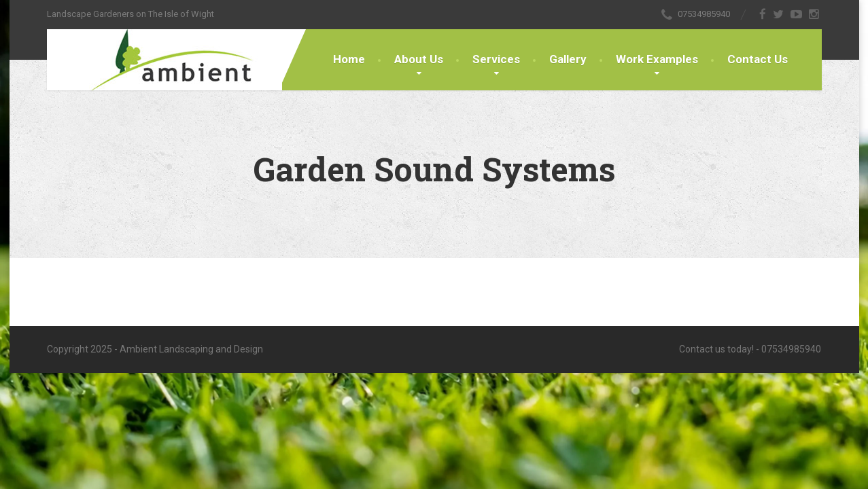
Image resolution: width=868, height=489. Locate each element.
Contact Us (758, 59)
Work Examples (657, 59)
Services (496, 59)
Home (349, 59)
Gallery (568, 59)
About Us (419, 59)
